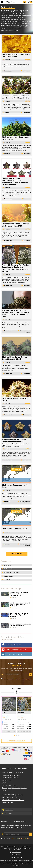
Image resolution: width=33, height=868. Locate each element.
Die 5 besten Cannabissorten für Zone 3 (15, 486)
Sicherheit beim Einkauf (11, 797)
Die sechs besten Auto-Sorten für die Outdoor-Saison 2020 (15, 225)
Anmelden (30, 675)
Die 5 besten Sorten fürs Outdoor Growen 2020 (16, 138)
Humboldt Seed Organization (12, 795)
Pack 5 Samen (6, 724)
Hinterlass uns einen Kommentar (25, 331)
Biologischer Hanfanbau (11, 572)
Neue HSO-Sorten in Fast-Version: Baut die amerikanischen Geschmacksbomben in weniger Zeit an (16, 268)
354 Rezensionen (22, 720)
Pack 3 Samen (6, 722)
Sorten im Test (8, 71)
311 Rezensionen (7, 720)
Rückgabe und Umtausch (11, 778)
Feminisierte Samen (5, 716)
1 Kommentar (27, 154)
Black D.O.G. (6, 713)
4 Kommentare (27, 71)
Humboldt (10, 2)
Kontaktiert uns (16, 852)
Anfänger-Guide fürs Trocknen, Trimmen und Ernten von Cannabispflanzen (19, 594)
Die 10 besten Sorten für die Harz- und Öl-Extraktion (16, 55)
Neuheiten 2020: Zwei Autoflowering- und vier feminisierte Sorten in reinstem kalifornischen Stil (15, 181)
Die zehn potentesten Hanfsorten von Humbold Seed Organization (16, 97)
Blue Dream (21, 713)
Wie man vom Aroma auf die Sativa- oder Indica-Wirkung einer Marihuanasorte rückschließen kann (16, 313)
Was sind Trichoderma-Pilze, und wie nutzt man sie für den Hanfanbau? (20, 604)
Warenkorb (30, 2)
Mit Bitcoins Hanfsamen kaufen (13, 800)
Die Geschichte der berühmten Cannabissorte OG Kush (15, 358)
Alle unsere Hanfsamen (16, 741)
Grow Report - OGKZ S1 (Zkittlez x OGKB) (16, 399)
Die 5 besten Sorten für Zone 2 (14, 529)
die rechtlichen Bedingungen (21, 679)
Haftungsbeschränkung (10, 785)
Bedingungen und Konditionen (14, 768)
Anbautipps (7, 154)
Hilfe (4, 791)
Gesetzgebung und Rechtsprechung (15, 788)
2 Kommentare (27, 373)
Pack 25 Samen (6, 729)
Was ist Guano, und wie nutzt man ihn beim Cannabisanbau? (20, 625)
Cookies (5, 783)
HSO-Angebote (9, 576)
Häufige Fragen (7, 802)
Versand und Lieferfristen (11, 775)
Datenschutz (6, 780)
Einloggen (8, 814)
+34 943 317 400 (15, 855)
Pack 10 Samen (6, 726)
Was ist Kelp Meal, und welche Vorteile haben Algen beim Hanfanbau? (19, 615)
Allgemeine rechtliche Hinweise (13, 772)
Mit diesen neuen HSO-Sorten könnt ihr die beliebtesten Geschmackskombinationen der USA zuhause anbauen (15, 443)
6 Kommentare (27, 112)
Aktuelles (7, 112)
